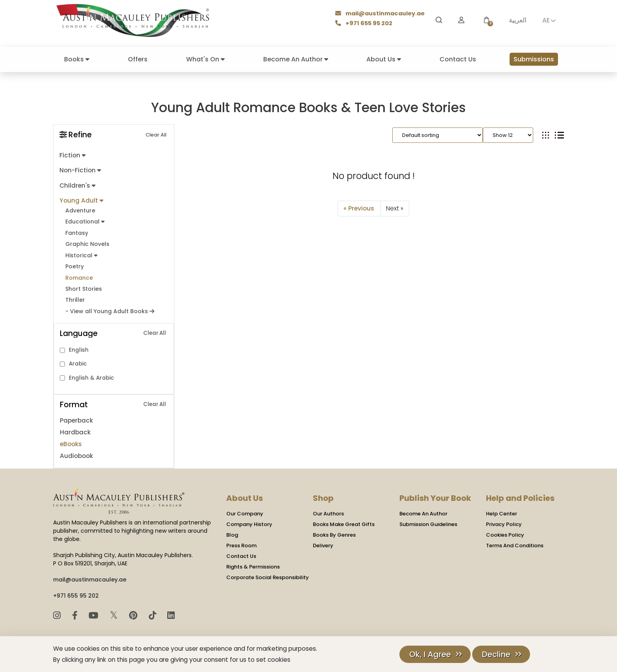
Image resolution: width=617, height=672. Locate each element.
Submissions (534, 59)
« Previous (359, 208)
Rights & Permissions (253, 563)
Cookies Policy (505, 531)
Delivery (323, 542)
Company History (249, 520)
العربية (517, 20)
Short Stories (83, 285)
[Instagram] (58, 611)
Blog (232, 531)
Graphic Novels (87, 242)
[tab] (546, 135)
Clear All (156, 135)
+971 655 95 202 (364, 24)
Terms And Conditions (515, 542)
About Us (384, 59)
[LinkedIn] (171, 611)
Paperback (76, 416)
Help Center (502, 510)
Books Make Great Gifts (344, 520)
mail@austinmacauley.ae (381, 14)
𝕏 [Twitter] (115, 611)
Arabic (78, 360)
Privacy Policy (504, 520)
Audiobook (76, 452)
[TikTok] (154, 611)
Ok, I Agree (430, 654)
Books (77, 59)
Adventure (80, 209)
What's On (205, 59)
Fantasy (77, 231)
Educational (85, 220)
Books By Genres (334, 531)
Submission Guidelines (428, 520)
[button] (486, 20)
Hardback (75, 428)
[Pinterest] (134, 611)
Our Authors (328, 510)
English (79, 346)
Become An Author (296, 59)
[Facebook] (76, 611)
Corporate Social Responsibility (268, 573)
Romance (79, 274)
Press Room (241, 542)
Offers (138, 59)
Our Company (245, 510)
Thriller (75, 296)
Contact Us (458, 59)
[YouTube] (95, 611)
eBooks (71, 440)
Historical (81, 253)
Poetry (74, 264)
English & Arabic (91, 374)
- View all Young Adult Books (108, 307)
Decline (496, 654)
